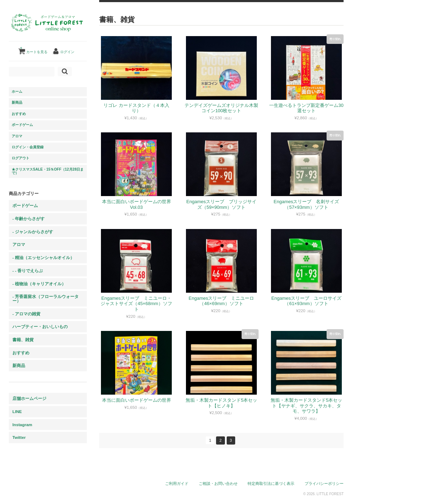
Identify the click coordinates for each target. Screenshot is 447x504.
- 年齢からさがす (29, 219)
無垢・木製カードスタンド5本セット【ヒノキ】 (221, 403)
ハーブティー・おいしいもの (40, 327)
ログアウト (21, 158)
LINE (17, 411)
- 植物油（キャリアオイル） (39, 284)
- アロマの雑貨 (26, 314)
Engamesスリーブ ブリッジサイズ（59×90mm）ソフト (221, 204)
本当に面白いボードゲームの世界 (137, 400)
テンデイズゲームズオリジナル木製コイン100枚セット (221, 108)
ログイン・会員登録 (28, 147)
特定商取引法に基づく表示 (271, 483)
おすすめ (19, 114)
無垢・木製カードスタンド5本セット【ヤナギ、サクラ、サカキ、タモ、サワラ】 (306, 406)
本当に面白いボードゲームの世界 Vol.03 (137, 204)
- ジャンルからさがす (33, 232)
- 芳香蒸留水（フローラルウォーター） (46, 299)
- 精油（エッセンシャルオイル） (43, 257)
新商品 (17, 102)
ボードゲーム (22, 125)
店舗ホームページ (29, 398)
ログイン (67, 52)
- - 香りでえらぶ (28, 271)
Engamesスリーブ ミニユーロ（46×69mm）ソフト (222, 301)
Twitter (19, 437)
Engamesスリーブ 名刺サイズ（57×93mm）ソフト (307, 204)
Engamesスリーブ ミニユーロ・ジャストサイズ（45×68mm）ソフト (136, 304)
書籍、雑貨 (23, 340)
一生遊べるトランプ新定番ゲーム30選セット (306, 108)
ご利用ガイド (177, 483)
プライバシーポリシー (324, 483)
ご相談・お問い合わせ (218, 483)
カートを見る (34, 49)
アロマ (17, 136)
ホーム (17, 91)
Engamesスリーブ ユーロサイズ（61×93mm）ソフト (306, 301)
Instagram (22, 425)
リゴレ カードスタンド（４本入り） (136, 108)
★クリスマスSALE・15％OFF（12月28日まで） (48, 171)
